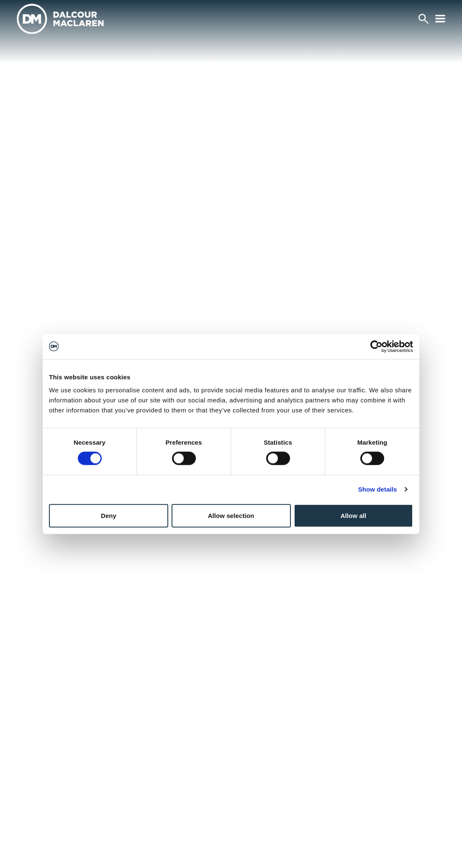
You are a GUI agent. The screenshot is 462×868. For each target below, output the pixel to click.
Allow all (354, 515)
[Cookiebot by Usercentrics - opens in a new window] (376, 346)
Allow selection (231, 515)
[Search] (423, 19)
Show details (378, 489)
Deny (109, 515)
